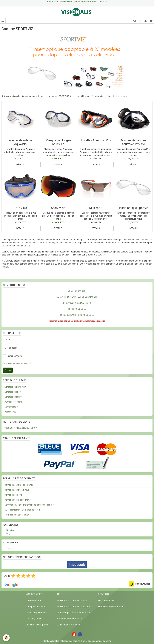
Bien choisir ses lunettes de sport (72, 601)
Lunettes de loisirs (13, 397)
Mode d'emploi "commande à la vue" (74, 613)
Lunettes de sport (13, 392)
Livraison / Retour (34, 619)
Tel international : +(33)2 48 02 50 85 (77, 315)
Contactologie (11, 407)
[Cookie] (6, 638)
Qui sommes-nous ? (35, 601)
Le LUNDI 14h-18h (77, 291)
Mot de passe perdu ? (25, 363)
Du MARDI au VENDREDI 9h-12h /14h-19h (77, 297)
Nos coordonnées (106, 601)
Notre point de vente (35, 607)
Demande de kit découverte (18, 500)
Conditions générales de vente (97, 641)
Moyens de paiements (36, 613)
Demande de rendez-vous (17, 490)
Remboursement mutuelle (69, 619)
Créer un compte (9, 363)
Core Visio (20, 208)
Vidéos (76, 625)
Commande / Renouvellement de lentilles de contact (29, 505)
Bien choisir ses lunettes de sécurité (73, 607)
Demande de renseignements (19, 485)
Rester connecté (13, 356)
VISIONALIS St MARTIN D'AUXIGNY (21, 428)
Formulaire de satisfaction (17, 515)
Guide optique (63, 625)
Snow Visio (58, 208)
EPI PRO (10, 530)
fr (140, 21)
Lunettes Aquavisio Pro (96, 140)
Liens (8, 548)
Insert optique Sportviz (134, 208)
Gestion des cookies (71, 641)
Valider (8, 370)
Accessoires (10, 412)
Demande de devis (13, 495)
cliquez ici (101, 255)
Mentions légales (51, 641)
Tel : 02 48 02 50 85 (77, 309)
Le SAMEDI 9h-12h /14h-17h (77, 303)
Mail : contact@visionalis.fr (110, 607)
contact (5, 267)
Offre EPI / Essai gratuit (37, 625)
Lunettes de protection (15, 387)
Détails (20, 165)
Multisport (96, 208)
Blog (8, 533)
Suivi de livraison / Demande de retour (22, 510)
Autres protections (13, 402)
